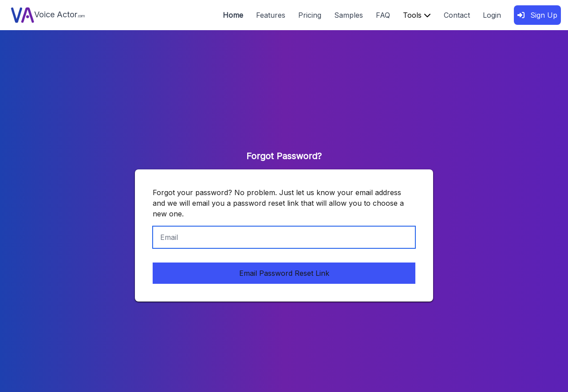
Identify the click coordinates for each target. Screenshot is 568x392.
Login (492, 15)
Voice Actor (48, 15)
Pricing (310, 15)
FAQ (383, 15)
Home (233, 15)
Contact (457, 15)
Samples (349, 15)
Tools (417, 15)
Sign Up (537, 15)
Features (271, 15)
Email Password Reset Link (284, 273)
